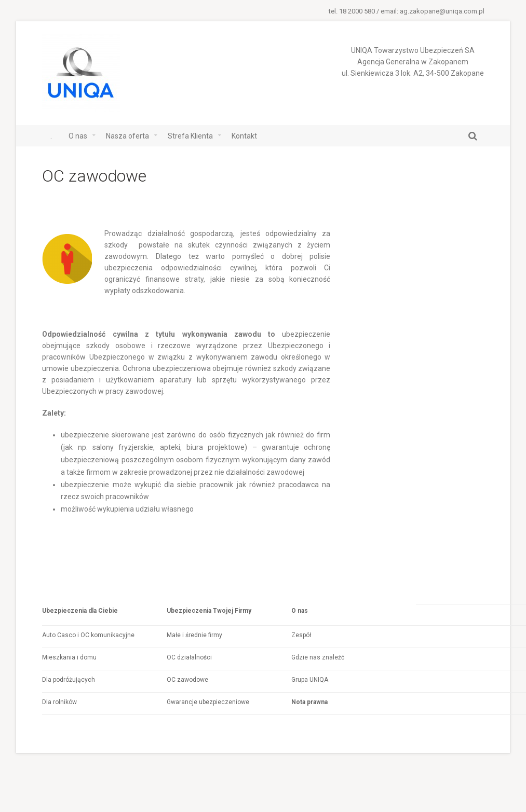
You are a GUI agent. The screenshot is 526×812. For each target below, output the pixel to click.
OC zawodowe (187, 680)
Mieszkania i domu (69, 657)
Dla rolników (59, 702)
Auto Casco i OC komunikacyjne (88, 635)
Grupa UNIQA (310, 680)
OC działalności (189, 657)
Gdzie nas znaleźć (318, 657)
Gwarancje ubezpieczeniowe (208, 702)
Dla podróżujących (69, 680)
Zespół (301, 635)
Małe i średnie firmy (194, 635)
